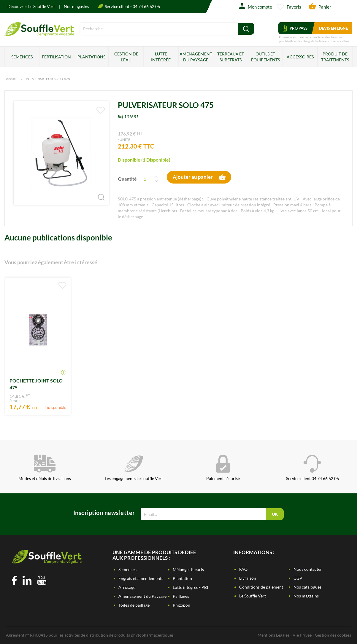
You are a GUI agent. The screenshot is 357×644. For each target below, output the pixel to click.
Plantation (182, 578)
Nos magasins (76, 6)
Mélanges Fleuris (188, 569)
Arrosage (127, 587)
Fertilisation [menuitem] (56, 57)
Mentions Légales (273, 635)
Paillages (181, 596)
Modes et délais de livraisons (45, 468)
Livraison (248, 578)
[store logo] (39, 34)
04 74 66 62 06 (146, 6)
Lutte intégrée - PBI (190, 587)
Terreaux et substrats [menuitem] (231, 57)
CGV (298, 578)
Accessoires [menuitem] (300, 57)
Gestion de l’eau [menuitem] (126, 57)
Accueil (12, 79)
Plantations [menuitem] (91, 57)
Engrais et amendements (141, 578)
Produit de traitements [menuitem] (335, 57)
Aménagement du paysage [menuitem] (196, 57)
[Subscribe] (275, 514)
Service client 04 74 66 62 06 (312, 468)
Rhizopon (181, 605)
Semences (127, 569)
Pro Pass (295, 28)
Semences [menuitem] (22, 57)
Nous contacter (308, 569)
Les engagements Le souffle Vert (134, 468)
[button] (97, 193)
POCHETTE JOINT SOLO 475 (36, 384)
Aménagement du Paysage (142, 596)
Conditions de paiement (261, 587)
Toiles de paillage (134, 605)
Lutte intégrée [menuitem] (161, 57)
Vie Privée (302, 635)
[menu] (178, 57)
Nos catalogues (307, 587)
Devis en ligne (333, 28)
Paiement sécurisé (223, 468)
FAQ (243, 569)
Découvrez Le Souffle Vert (32, 6)
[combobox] (159, 29)
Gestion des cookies (333, 635)
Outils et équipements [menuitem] (265, 57)
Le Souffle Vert (253, 596)
